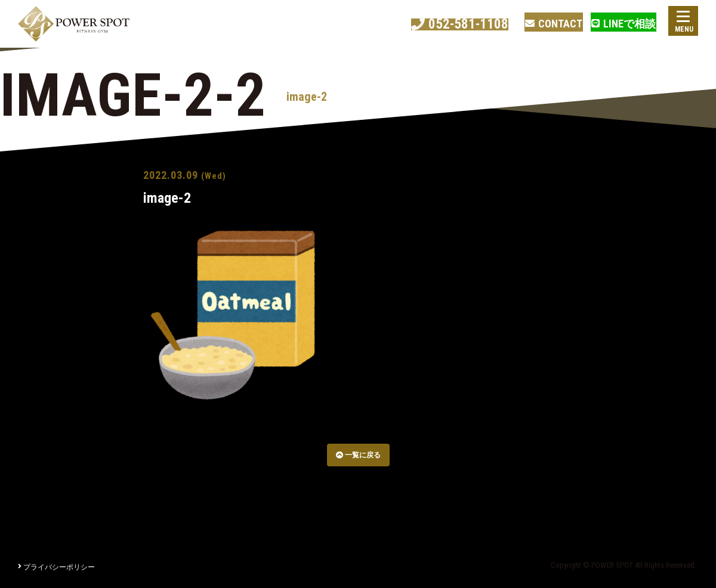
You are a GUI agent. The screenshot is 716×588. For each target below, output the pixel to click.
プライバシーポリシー (56, 567)
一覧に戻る (358, 455)
